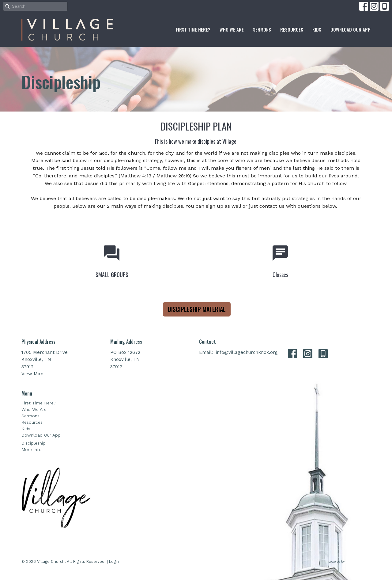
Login (114, 561)
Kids (317, 29)
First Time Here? (193, 29)
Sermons (262, 29)
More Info (32, 449)
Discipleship (34, 443)
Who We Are (232, 29)
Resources (292, 29)
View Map (32, 374)
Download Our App (351, 29)
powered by (349, 561)
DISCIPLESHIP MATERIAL (197, 309)
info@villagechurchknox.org (247, 352)
